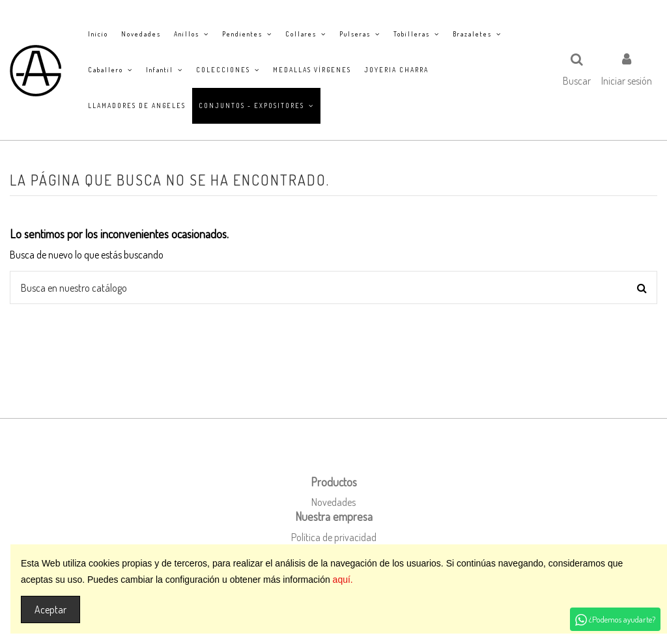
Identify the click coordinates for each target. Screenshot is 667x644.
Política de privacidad (334, 537)
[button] (192, 34)
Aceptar (50, 609)
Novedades (333, 502)
